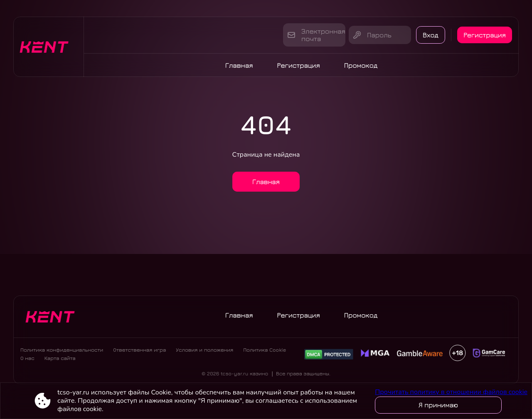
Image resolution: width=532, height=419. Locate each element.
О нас (27, 360)
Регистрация (484, 35)
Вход (427, 35)
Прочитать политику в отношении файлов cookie (451, 392)
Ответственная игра (139, 351)
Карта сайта (60, 360)
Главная (239, 65)
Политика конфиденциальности (62, 351)
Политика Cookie (265, 351)
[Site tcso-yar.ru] (49, 47)
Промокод (361, 65)
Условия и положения (204, 351)
